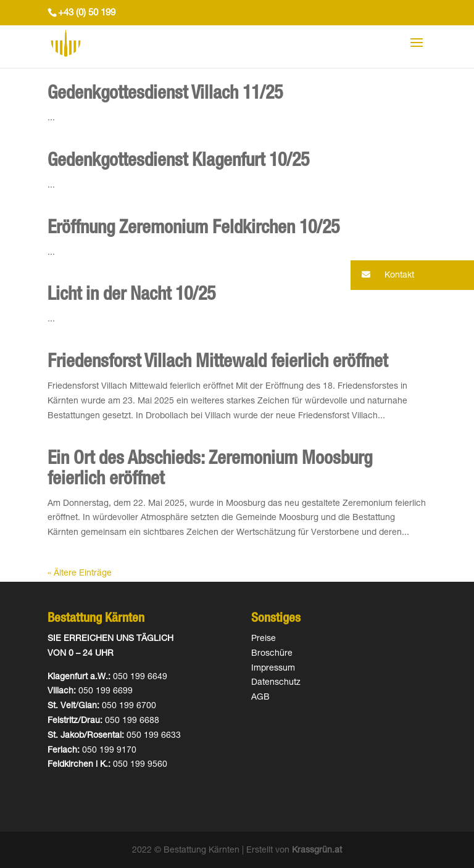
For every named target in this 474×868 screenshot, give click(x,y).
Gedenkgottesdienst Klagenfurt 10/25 (178, 162)
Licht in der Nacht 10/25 (131, 296)
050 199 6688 (132, 721)
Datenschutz (276, 683)
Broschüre (272, 654)
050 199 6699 (106, 692)
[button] (412, 275)
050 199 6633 (154, 736)
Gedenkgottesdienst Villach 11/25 (165, 95)
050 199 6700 (129, 706)
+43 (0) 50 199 (87, 13)
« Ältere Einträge (80, 574)
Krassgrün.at (317, 851)
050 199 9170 (109, 751)
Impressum (273, 669)
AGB (260, 698)
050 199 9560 (140, 765)
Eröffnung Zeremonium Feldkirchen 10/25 (193, 229)
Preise (264, 639)
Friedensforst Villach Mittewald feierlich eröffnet (218, 363)
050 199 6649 (140, 677)
